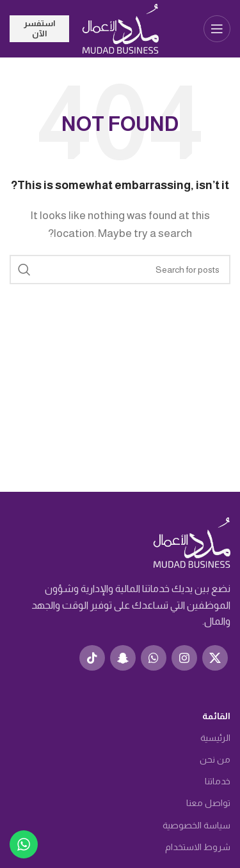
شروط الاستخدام (198, 847)
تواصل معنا (208, 803)
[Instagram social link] (184, 658)
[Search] (120, 270)
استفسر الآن (39, 28)
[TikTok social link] (92, 658)
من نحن (215, 759)
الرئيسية (215, 738)
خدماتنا (218, 781)
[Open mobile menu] (217, 29)
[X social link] (215, 658)
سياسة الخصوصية (196, 825)
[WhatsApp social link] (154, 658)
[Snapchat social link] (123, 658)
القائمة (216, 716)
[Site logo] (120, 28)
